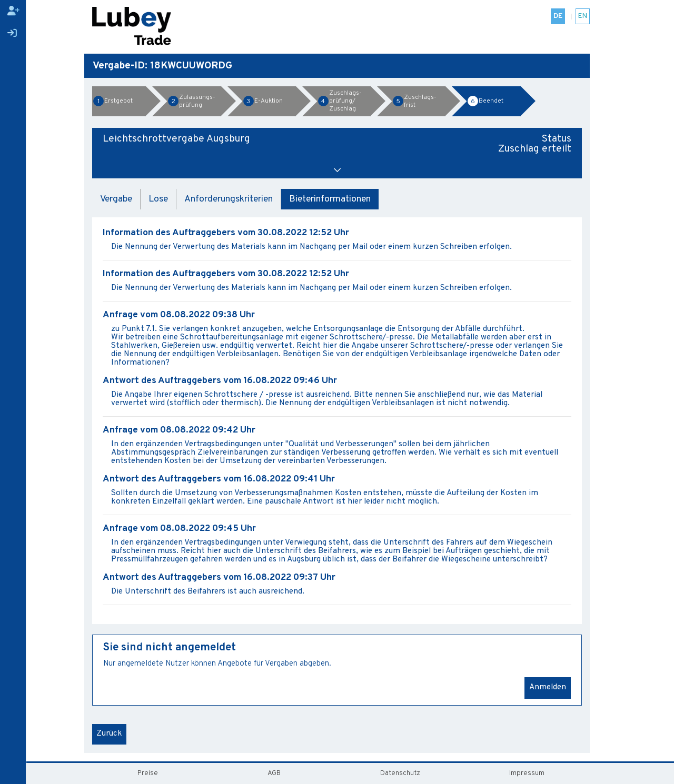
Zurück (109, 734)
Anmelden (548, 687)
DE (558, 16)
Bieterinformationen (330, 199)
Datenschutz (400, 773)
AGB (274, 773)
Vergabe (116, 199)
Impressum (527, 773)
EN (583, 16)
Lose (158, 199)
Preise (148, 773)
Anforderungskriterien (229, 199)
